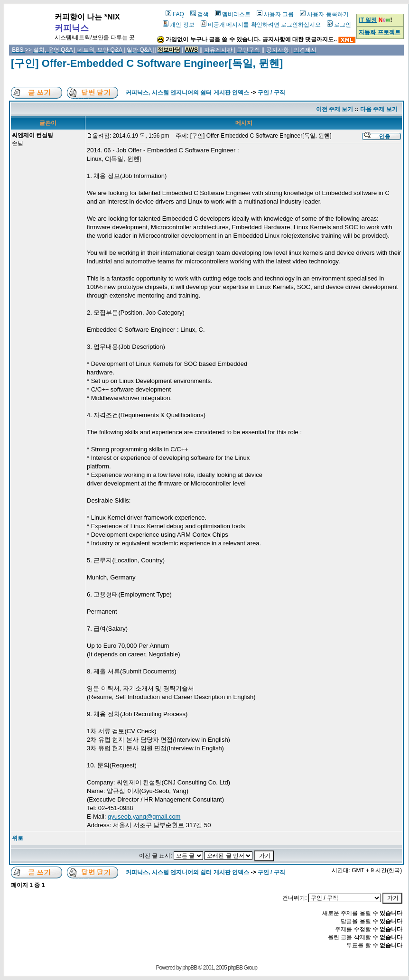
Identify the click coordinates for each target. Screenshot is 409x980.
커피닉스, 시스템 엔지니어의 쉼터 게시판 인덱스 (187, 93)
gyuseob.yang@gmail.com (144, 817)
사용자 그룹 (275, 14)
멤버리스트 (233, 14)
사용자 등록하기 (324, 14)
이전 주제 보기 (335, 109)
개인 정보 (178, 25)
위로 (18, 838)
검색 (200, 14)
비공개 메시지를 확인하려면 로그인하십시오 (261, 25)
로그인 (339, 25)
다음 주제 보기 (379, 109)
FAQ (175, 14)
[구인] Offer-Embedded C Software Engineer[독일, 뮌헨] (147, 63)
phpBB (190, 968)
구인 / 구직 (271, 93)
